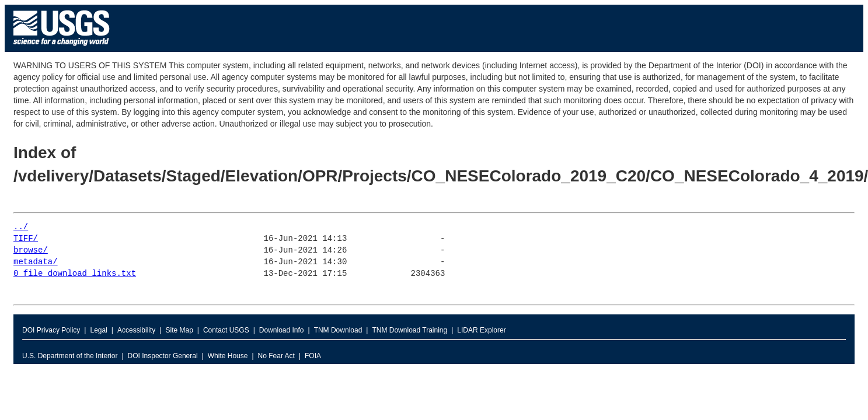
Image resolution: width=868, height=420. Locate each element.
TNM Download (338, 330)
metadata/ (36, 262)
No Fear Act (276, 356)
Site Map (179, 330)
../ (21, 227)
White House (228, 356)
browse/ (31, 251)
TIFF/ (26, 239)
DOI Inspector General (163, 356)
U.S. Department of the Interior (70, 356)
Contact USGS (226, 330)
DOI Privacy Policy (51, 330)
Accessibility (136, 330)
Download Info (282, 330)
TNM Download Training (409, 330)
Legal (98, 330)
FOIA (313, 356)
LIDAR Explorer (481, 330)
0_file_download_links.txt (75, 274)
